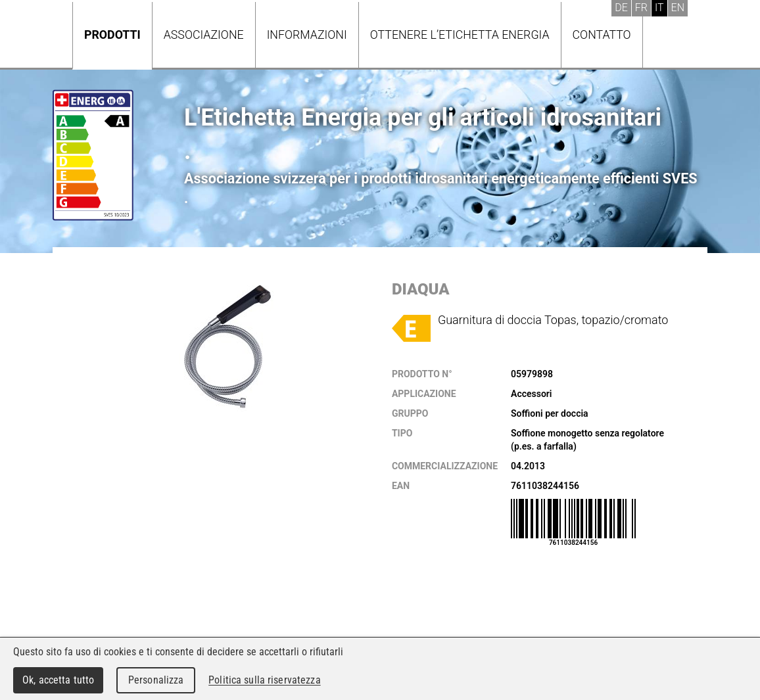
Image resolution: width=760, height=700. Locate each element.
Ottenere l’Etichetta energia (460, 35)
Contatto (602, 35)
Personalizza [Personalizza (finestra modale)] (156, 680)
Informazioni (307, 35)
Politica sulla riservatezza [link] (264, 680)
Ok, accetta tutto (58, 680)
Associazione (204, 35)
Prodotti (112, 35)
